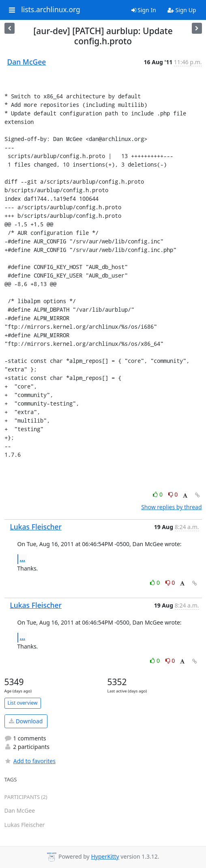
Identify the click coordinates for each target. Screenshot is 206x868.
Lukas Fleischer (36, 527)
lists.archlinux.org (51, 10)
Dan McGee (27, 62)
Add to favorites (30, 761)
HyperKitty (105, 856)
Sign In (144, 10)
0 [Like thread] (158, 494)
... (23, 559)
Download (26, 721)
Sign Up (182, 10)
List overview (23, 703)
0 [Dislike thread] (173, 494)
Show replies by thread (171, 507)
